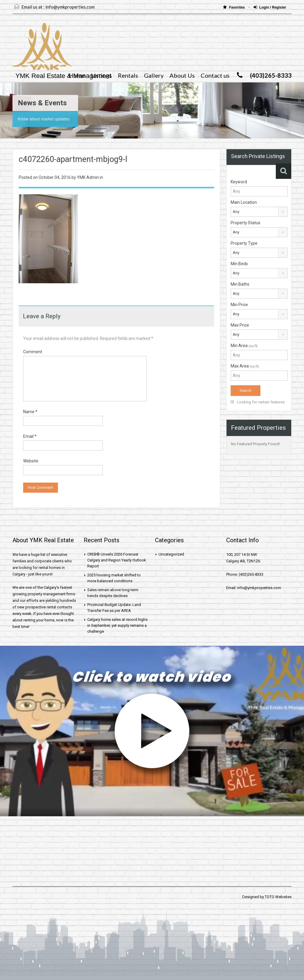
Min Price (239, 305)
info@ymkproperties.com (70, 7)
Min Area (244, 346)
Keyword (239, 182)
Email (30, 436)
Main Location (244, 202)
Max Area (245, 366)
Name (30, 412)
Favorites (234, 7)
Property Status (246, 223)
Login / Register (270, 7)
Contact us (215, 75)
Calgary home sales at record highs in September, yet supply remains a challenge (117, 625)
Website (31, 461)
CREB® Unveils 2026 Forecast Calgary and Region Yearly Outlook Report (117, 560)
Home (77, 75)
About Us (182, 75)
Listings (101, 75)
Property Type (244, 243)
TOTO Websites (278, 897)
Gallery (154, 75)
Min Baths (240, 284)
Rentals (128, 75)
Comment (33, 352)
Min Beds (239, 264)
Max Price (240, 325)
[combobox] (259, 212)
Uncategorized (171, 554)
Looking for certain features (258, 402)
